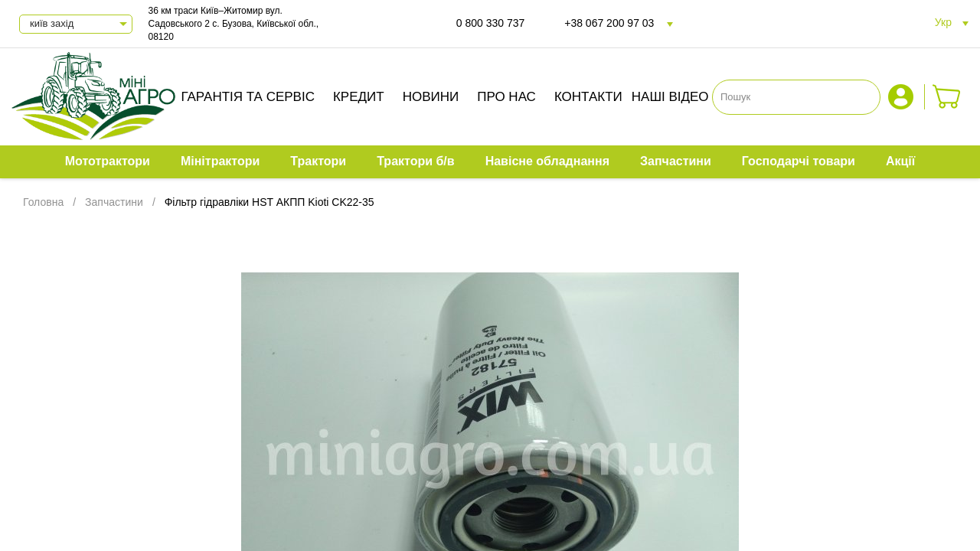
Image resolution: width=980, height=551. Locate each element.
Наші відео (670, 97)
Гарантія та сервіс (248, 97)
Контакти (588, 97)
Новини (431, 97)
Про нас (506, 97)
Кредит (359, 97)
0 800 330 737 (491, 23)
